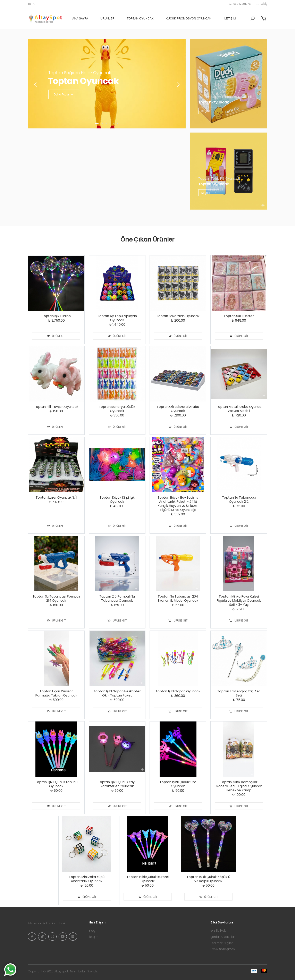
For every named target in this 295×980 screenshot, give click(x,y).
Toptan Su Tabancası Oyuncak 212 (239, 500)
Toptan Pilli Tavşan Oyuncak (56, 407)
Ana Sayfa (80, 18)
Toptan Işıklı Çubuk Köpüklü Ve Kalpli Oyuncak (208, 879)
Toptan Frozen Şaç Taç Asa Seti (239, 693)
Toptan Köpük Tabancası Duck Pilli (225, 97)
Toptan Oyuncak (140, 18)
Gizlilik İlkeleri (219, 931)
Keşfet (209, 111)
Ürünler (107, 18)
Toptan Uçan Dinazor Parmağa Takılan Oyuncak (56, 693)
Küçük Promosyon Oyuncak (189, 18)
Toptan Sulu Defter (239, 316)
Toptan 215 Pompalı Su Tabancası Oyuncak (117, 598)
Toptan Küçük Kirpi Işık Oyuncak (117, 500)
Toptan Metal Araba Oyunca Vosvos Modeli (239, 409)
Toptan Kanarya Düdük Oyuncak (117, 409)
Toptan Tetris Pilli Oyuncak (219, 179)
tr (29, 4)
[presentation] (36, 85)
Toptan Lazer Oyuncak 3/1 (56, 497)
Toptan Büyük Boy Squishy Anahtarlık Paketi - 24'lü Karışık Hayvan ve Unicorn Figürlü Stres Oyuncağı (178, 504)
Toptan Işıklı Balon (56, 316)
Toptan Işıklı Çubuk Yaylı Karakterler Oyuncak (117, 784)
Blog (92, 931)
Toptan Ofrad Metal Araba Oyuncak (178, 409)
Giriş (262, 4)
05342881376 (240, 4)
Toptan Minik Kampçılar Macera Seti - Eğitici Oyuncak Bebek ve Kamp (239, 786)
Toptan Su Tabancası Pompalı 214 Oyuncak (56, 598)
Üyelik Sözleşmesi (223, 949)
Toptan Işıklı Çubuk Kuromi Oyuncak (148, 879)
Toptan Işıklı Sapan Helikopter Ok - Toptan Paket (117, 693)
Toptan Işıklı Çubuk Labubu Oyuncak (56, 784)
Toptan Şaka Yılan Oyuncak (178, 316)
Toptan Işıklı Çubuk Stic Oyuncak (178, 784)
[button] (253, 19)
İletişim (230, 18)
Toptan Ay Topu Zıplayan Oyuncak (117, 318)
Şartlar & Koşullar (223, 937)
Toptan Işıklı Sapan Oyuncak (178, 691)
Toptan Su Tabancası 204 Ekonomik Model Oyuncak (178, 598)
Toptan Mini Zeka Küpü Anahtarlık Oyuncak (87, 879)
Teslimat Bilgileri (222, 943)
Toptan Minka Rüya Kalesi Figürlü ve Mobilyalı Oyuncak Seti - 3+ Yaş (239, 601)
